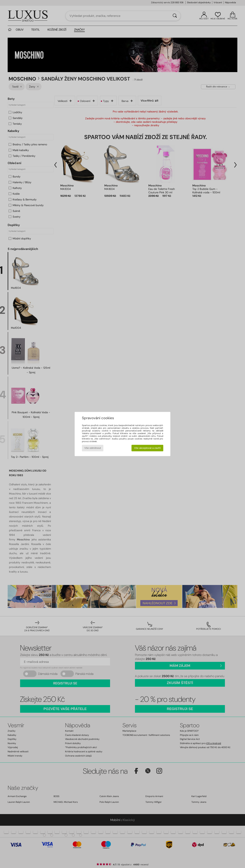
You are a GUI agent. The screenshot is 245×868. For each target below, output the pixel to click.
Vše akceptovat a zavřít (147, 448)
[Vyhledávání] (175, 16)
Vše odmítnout (93, 448)
